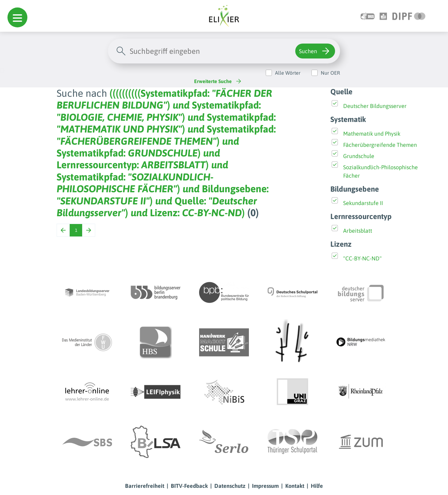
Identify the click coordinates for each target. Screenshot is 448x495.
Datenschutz (230, 486)
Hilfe (317, 486)
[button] (17, 17)
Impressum (265, 486)
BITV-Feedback (189, 486)
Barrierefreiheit (145, 486)
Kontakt (295, 486)
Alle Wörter (288, 73)
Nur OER (330, 73)
